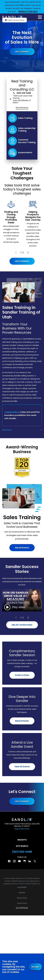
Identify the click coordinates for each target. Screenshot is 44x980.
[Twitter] (35, 861)
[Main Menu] (40, 17)
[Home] (13, 17)
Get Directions (22, 108)
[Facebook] (9, 861)
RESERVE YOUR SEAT (28, 12)
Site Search (22, 846)
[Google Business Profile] (25, 861)
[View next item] (28, 253)
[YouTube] (19, 861)
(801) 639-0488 (24, 93)
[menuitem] (22, 887)
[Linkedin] (30, 861)
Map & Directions (22, 829)
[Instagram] (14, 861)
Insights (22, 840)
